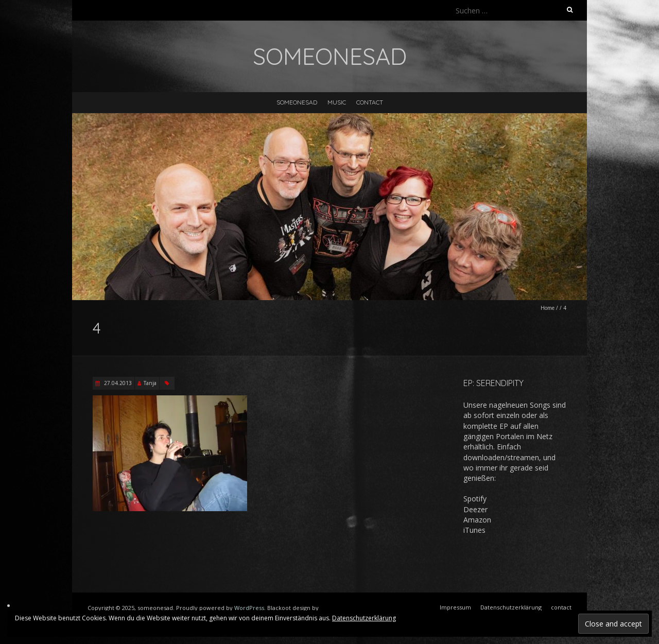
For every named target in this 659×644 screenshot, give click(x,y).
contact (370, 102)
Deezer (475, 509)
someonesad (297, 102)
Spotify (475, 499)
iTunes (474, 530)
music (337, 102)
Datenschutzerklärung (364, 618)
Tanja (150, 383)
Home (548, 308)
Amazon (477, 520)
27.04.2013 (117, 383)
